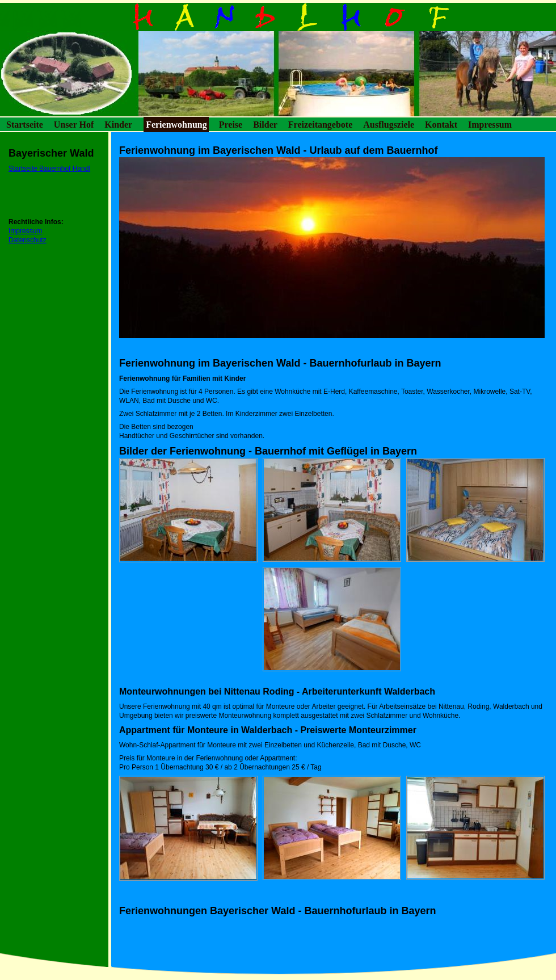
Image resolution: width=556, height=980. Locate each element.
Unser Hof (74, 125)
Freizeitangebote (320, 125)
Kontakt (441, 125)
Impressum (490, 125)
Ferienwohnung (176, 125)
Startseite (25, 125)
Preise (231, 125)
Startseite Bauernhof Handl (49, 169)
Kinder (118, 125)
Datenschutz (28, 240)
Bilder (265, 125)
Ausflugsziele (389, 125)
